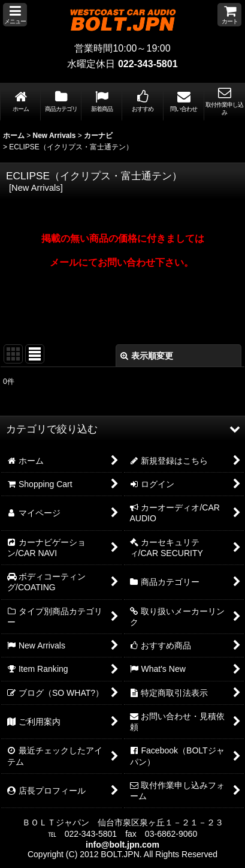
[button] (15, 15)
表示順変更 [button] (147, 356)
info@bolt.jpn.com (123, 845)
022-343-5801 (148, 64)
